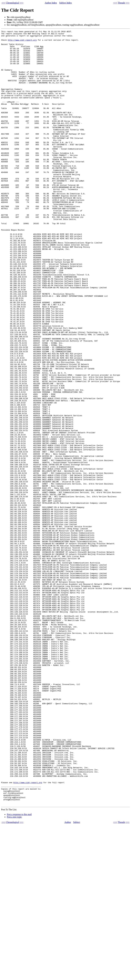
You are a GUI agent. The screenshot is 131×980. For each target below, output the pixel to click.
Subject (77, 977)
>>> (22, 3)
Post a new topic (14, 972)
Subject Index (65, 3)
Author (68, 977)
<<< (3, 3)
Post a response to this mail (19, 969)
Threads (121, 3)
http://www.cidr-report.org (22, 42)
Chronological (13, 3)
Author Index (51, 3)
